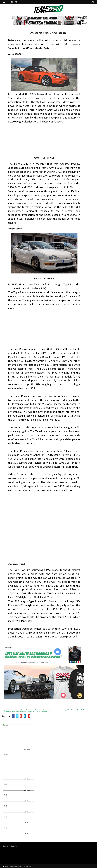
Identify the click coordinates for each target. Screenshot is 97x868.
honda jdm (72, 710)
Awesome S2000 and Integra (49, 33)
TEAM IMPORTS (7, 866)
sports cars (31, 712)
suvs (38, 712)
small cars (15, 712)
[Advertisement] (44, 138)
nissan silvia (7, 712)
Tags (4, 710)
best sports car (50, 710)
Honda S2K (80, 710)
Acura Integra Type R (37, 710)
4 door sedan (24, 710)
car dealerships (62, 710)
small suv (23, 712)
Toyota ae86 (45, 712)
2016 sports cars (13, 710)
